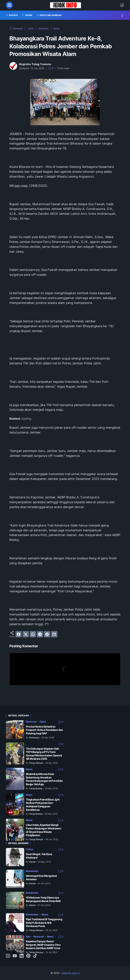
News (29, 769)
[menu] (9, 5)
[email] (54, 634)
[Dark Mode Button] (122, 5)
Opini (43, 721)
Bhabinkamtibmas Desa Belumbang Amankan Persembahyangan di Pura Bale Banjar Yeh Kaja (44, 779)
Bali (28, 936)
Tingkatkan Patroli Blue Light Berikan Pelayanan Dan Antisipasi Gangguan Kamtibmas (43, 805)
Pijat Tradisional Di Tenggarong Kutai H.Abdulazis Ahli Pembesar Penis (44, 922)
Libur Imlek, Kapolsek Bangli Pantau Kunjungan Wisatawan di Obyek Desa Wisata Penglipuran (43, 830)
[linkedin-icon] (22, 956)
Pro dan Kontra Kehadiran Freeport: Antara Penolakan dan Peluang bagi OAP (44, 730)
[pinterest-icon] (28, 956)
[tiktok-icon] (35, 956)
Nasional (31, 721)
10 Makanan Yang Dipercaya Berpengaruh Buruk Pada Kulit (43, 899)
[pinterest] (47, 634)
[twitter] (26, 634)
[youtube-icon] (15, 956)
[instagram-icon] (8, 956)
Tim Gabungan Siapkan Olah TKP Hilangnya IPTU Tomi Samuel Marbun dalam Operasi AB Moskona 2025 (44, 754)
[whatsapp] (33, 634)
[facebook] (19, 634)
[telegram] (40, 634)
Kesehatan (32, 871)
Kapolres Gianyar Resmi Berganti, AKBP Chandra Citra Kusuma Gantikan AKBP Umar (43, 945)
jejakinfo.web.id (71, 973)
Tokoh (30, 849)
